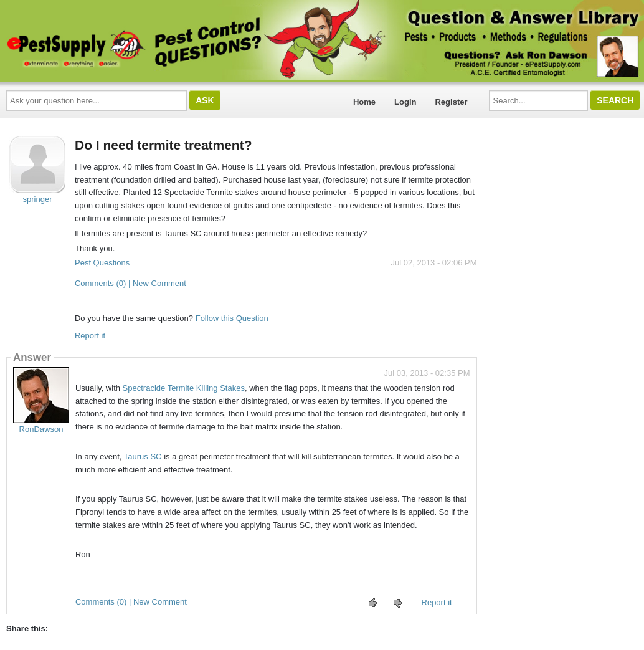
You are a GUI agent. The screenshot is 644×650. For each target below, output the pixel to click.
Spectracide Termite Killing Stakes (184, 388)
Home (364, 102)
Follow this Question (232, 318)
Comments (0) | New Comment (130, 283)
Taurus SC (143, 456)
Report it (90, 336)
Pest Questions (102, 263)
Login (405, 102)
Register (451, 102)
